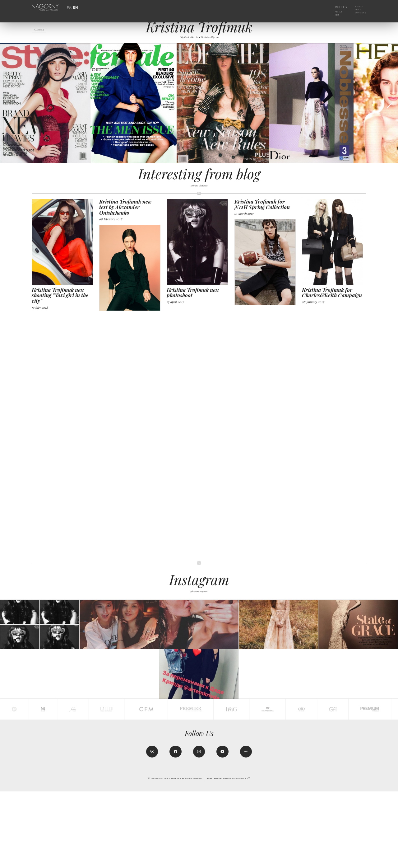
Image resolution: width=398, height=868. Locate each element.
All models (43, 31)
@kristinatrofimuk (199, 596)
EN (75, 7)
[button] (389, 108)
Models (336, 7)
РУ (69, 7)
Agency (356, 7)
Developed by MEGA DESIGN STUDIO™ (228, 855)
